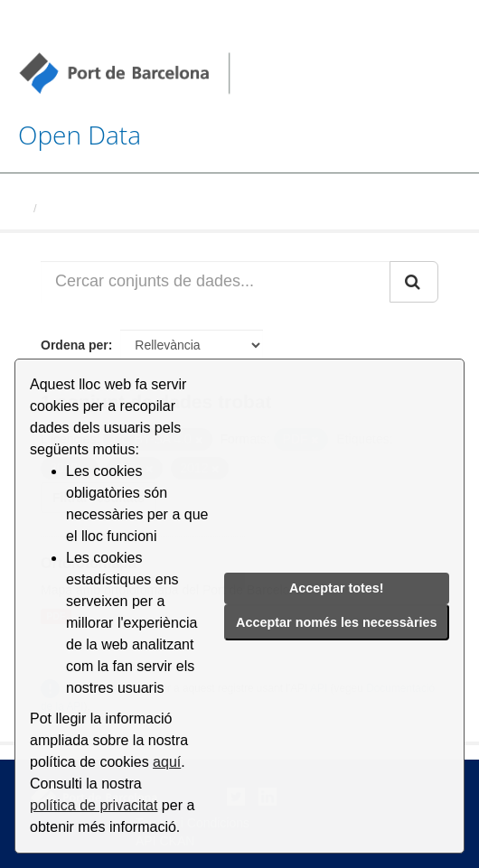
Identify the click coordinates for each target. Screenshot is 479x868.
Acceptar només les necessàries (336, 622)
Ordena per (75, 345)
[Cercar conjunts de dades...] (216, 282)
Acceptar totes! (337, 588)
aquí (167, 762)
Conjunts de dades (97, 208)
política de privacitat (94, 805)
